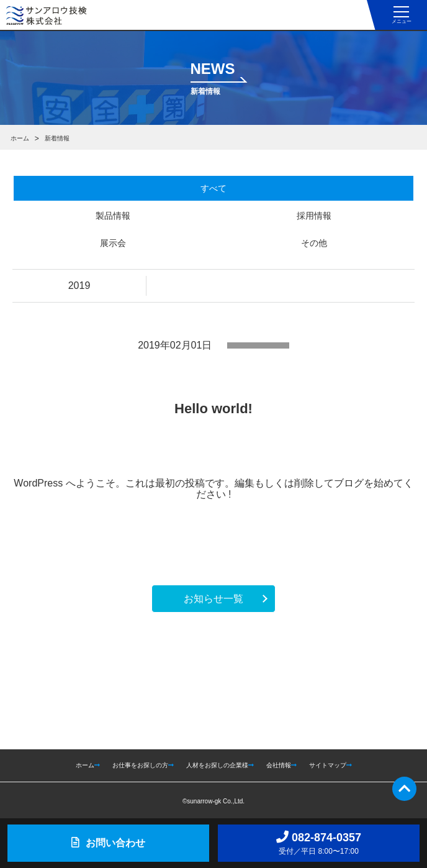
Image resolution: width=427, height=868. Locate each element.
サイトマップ (330, 765)
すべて (213, 188)
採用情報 (314, 216)
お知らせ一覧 (213, 599)
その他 (314, 243)
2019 (79, 286)
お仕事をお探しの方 (143, 765)
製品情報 (113, 216)
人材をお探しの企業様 (220, 765)
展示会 (113, 243)
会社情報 (281, 765)
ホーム (20, 138)
